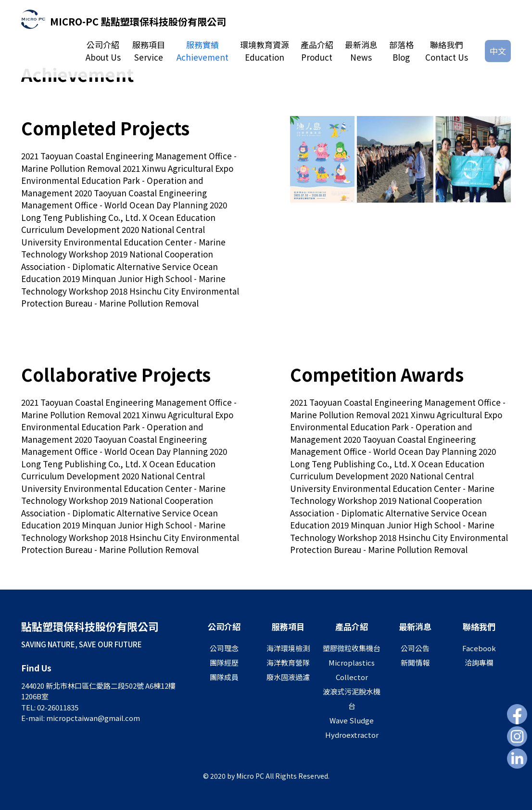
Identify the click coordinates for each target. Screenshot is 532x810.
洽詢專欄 (479, 662)
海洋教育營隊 (288, 662)
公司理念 (224, 648)
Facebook (479, 648)
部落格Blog (401, 51)
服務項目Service (149, 51)
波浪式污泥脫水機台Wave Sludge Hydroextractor (352, 713)
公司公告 (415, 648)
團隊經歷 (224, 662)
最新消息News (361, 51)
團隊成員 (224, 677)
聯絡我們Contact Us (447, 51)
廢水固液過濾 (288, 677)
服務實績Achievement (203, 51)
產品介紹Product (317, 51)
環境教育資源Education (265, 51)
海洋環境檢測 (288, 648)
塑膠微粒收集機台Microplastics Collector (352, 662)
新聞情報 (415, 662)
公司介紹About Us (103, 51)
